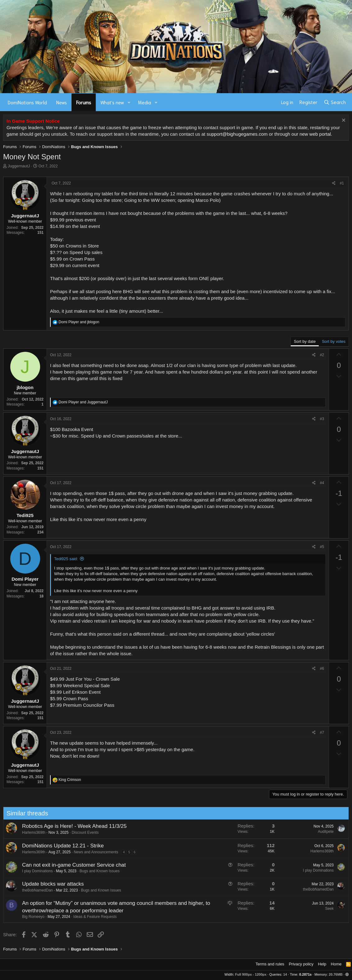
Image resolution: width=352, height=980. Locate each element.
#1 (342, 183)
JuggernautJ (19, 166)
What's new (112, 102)
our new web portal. (312, 134)
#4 (322, 483)
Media (145, 102)
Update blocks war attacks (50, 884)
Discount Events (83, 833)
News (62, 102)
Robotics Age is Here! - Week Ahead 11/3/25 (72, 826)
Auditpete (324, 832)
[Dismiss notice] (343, 121)
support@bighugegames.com (237, 134)
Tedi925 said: (66, 559)
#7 (322, 733)
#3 (322, 419)
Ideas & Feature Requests (93, 917)
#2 (322, 355)
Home (336, 964)
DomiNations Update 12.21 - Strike (60, 846)
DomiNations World (27, 102)
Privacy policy (301, 964)
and (79, 322)
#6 (322, 669)
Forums (84, 102)
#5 (322, 547)
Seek (327, 909)
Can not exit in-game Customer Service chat (72, 865)
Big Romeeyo (31, 917)
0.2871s (305, 974)
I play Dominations (35, 871)
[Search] (335, 102)
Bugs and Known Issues (97, 871)
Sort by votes (334, 341)
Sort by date (305, 341)
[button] (129, 102)
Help (322, 964)
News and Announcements (94, 852)
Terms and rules (270, 964)
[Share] (334, 183)
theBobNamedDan (35, 890)
